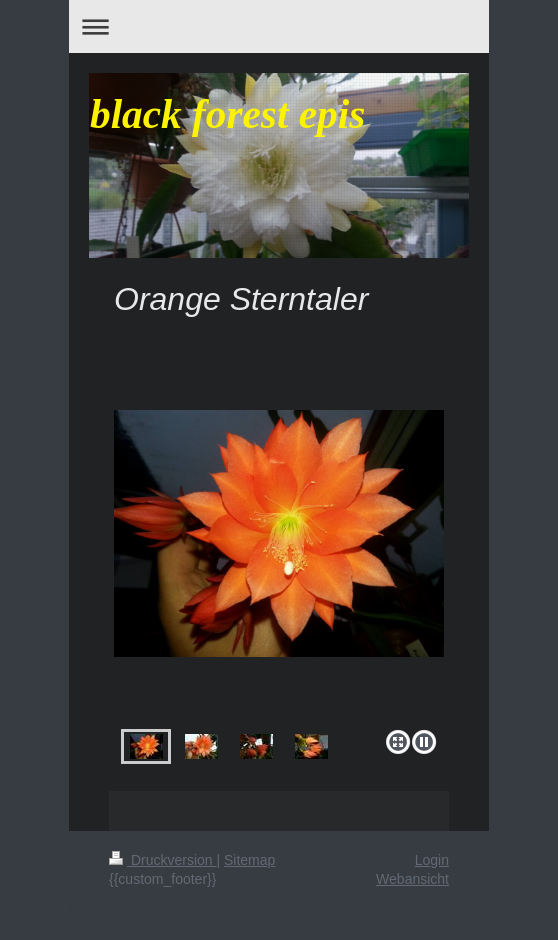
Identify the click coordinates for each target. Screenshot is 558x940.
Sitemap (249, 860)
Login (432, 860)
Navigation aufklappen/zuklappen (279, 26)
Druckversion (162, 860)
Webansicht (412, 879)
